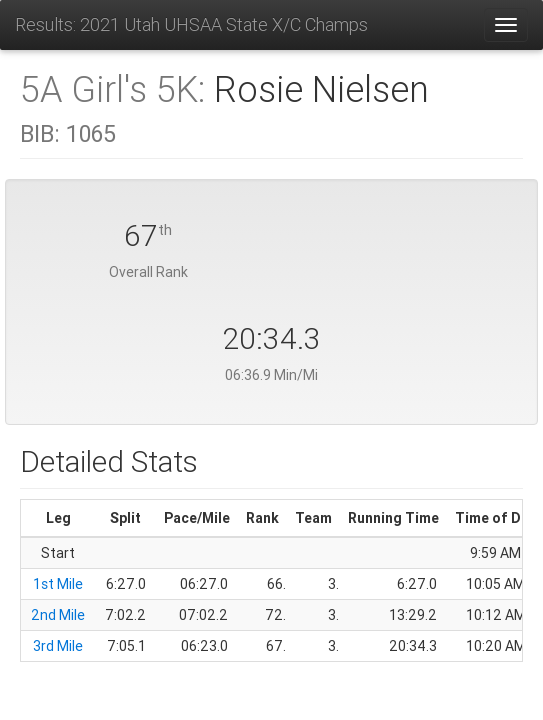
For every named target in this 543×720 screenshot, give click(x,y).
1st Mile (58, 584)
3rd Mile (58, 646)
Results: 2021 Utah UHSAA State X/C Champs (191, 24)
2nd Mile (58, 615)
